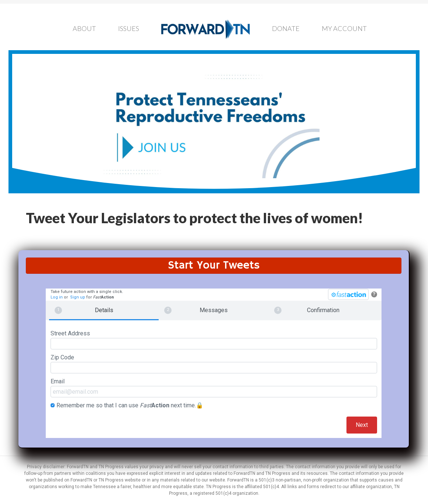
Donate (286, 28)
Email (214, 388)
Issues (129, 28)
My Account (344, 28)
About (84, 28)
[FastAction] (348, 294)
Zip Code (214, 364)
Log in (57, 297)
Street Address (214, 340)
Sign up (78, 297)
